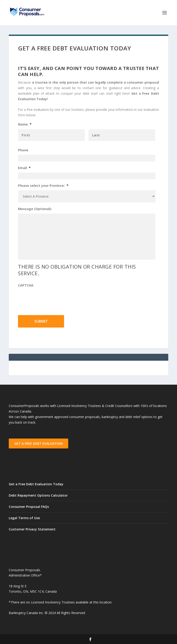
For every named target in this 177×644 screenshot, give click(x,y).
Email (24, 168)
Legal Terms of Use (24, 518)
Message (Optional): (35, 209)
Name (25, 124)
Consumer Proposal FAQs (29, 507)
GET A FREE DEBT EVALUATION (38, 443)
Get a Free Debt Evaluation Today (36, 484)
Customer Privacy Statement (32, 529)
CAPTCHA (26, 285)
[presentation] (53, 299)
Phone (23, 150)
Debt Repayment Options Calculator (38, 495)
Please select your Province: (43, 186)
